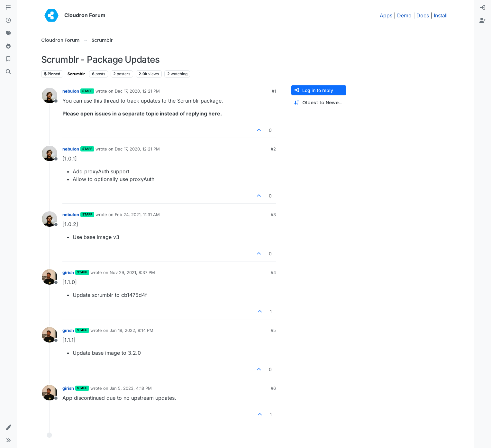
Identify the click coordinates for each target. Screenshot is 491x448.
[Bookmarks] (8, 59)
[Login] (483, 8)
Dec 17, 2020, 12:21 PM (137, 91)
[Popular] (8, 46)
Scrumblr (76, 74)
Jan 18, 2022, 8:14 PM (132, 330)
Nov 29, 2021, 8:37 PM (132, 272)
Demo (404, 15)
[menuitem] (483, 8)
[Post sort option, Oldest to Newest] (319, 103)
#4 (273, 272)
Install (441, 15)
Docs (423, 15)
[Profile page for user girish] (50, 277)
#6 (273, 388)
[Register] (483, 21)
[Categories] (8, 8)
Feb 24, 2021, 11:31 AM (137, 215)
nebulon (71, 91)
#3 (273, 215)
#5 (273, 330)
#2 (273, 149)
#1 (274, 91)
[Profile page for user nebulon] (50, 96)
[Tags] (8, 33)
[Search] (8, 72)
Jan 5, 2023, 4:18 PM (131, 388)
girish (68, 272)
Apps (386, 15)
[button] (8, 427)
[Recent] (8, 21)
